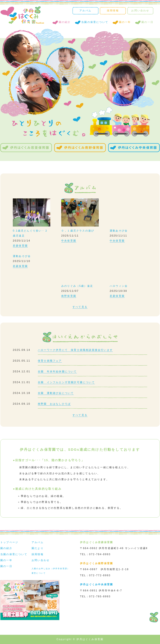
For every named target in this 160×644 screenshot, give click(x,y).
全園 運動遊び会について (56, 393)
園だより (38, 548)
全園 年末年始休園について (57, 371)
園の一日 (147, 22)
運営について (39, 573)
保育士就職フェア (50, 361)
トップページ (9, 542)
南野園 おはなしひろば (54, 404)
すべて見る (80, 307)
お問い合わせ (140, 11)
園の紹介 (65, 22)
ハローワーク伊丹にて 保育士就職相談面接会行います (75, 350)
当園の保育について (95, 22)
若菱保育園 (20, 246)
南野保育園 (69, 296)
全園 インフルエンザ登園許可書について (66, 382)
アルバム (85, 11)
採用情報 (113, 11)
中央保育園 (69, 241)
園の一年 (125, 22)
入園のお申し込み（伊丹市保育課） (51, 569)
